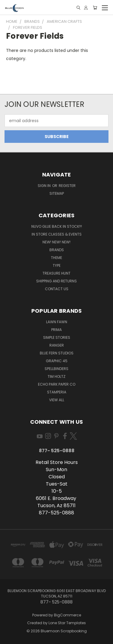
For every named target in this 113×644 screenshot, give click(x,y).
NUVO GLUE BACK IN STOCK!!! (57, 226)
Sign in (45, 186)
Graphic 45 (57, 361)
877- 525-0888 (57, 451)
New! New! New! (56, 242)
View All (57, 400)
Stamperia (57, 392)
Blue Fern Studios (57, 353)
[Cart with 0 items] (95, 8)
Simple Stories (57, 337)
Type (57, 265)
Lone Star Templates (67, 623)
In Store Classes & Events (57, 234)
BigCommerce (67, 615)
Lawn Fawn (57, 322)
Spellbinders (56, 369)
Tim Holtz (56, 376)
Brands (57, 250)
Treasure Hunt (56, 273)
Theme (56, 258)
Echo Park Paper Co (57, 384)
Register (67, 186)
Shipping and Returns (56, 281)
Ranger (57, 345)
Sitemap (57, 193)
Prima (56, 330)
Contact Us (57, 289)
